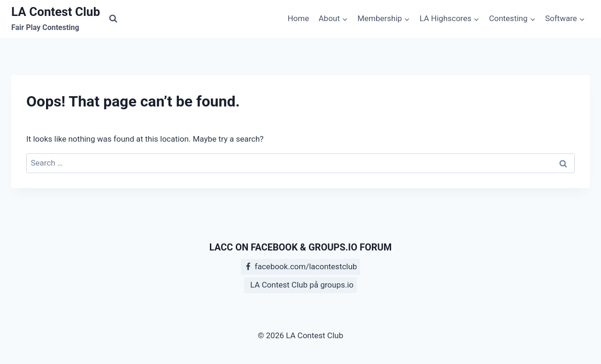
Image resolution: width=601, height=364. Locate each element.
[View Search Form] (113, 19)
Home (298, 18)
